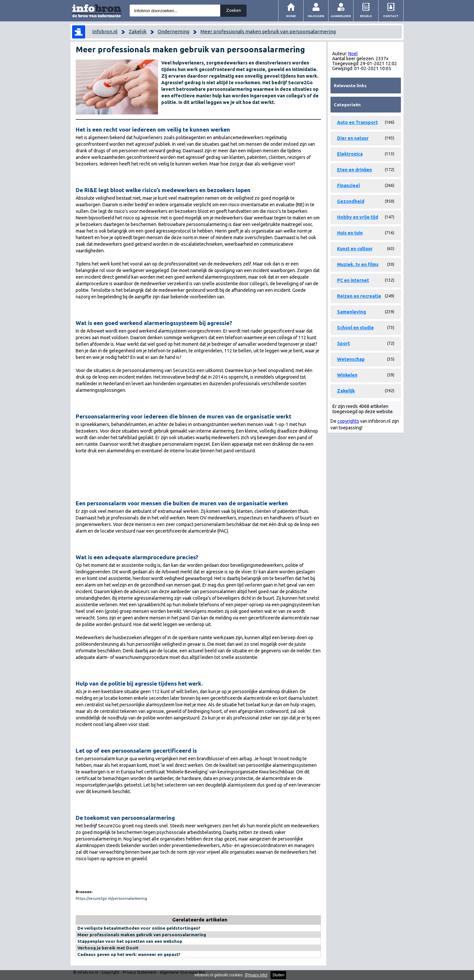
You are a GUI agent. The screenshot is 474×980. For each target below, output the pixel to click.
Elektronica (350, 154)
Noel (353, 54)
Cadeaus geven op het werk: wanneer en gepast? (129, 954)
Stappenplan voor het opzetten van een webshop (130, 941)
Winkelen (347, 375)
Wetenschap (351, 359)
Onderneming (173, 31)
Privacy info (256, 975)
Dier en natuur (353, 138)
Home (291, 16)
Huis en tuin (350, 233)
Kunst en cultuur (355, 249)
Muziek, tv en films (358, 264)
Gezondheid (351, 201)
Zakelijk (138, 31)
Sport (343, 343)
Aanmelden (341, 16)
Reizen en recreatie (359, 296)
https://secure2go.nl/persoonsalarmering (111, 898)
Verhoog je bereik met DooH (108, 948)
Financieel (348, 186)
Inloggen (316, 16)
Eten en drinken (355, 170)
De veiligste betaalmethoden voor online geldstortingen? (139, 928)
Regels (366, 16)
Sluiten (278, 975)
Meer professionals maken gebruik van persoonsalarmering (268, 31)
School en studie (355, 328)
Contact (391, 16)
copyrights (348, 421)
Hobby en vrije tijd (358, 217)
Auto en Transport (357, 122)
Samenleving (352, 312)
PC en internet (353, 280)
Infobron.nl (105, 31)
